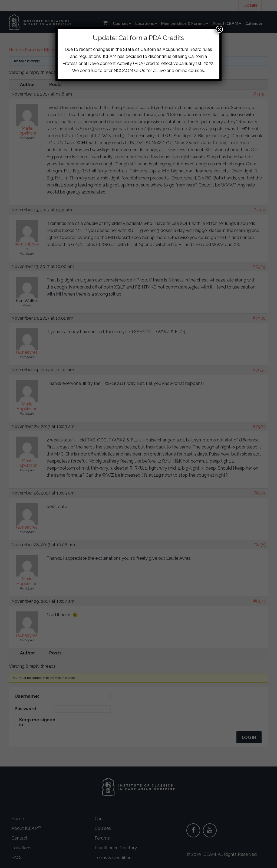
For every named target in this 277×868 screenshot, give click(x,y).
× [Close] (219, 29)
